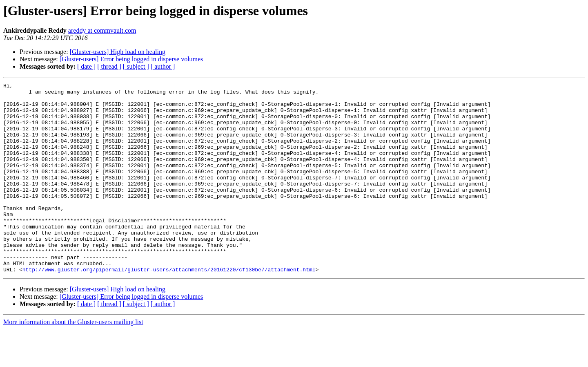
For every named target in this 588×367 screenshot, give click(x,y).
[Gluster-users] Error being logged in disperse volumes (131, 59)
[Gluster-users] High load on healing (118, 52)
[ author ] (163, 66)
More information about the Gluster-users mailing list (73, 360)
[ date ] (86, 66)
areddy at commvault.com (102, 30)
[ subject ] (136, 66)
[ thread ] (109, 66)
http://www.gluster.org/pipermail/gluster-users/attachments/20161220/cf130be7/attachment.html (169, 307)
